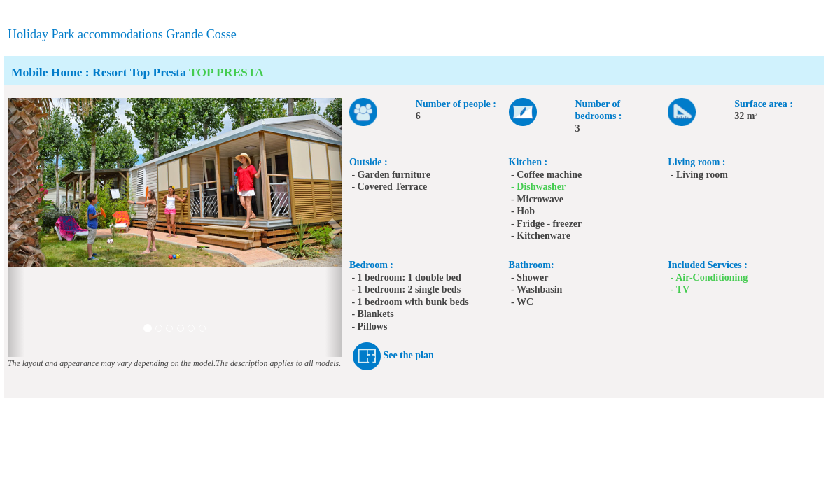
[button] (16, 227)
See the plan (408, 355)
